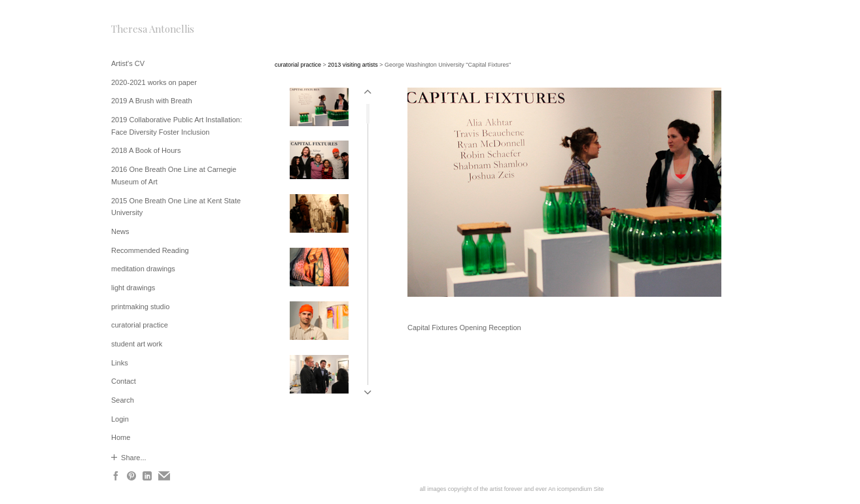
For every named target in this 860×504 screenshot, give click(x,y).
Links (120, 363)
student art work (137, 344)
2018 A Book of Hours (146, 150)
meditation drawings (143, 269)
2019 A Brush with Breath (152, 101)
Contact (124, 381)
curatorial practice (140, 325)
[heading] (144, 29)
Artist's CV (128, 63)
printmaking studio (140, 307)
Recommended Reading (150, 250)
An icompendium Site (576, 489)
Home (121, 437)
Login (120, 419)
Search (123, 400)
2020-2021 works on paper (154, 82)
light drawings (133, 288)
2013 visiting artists (353, 65)
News (120, 231)
